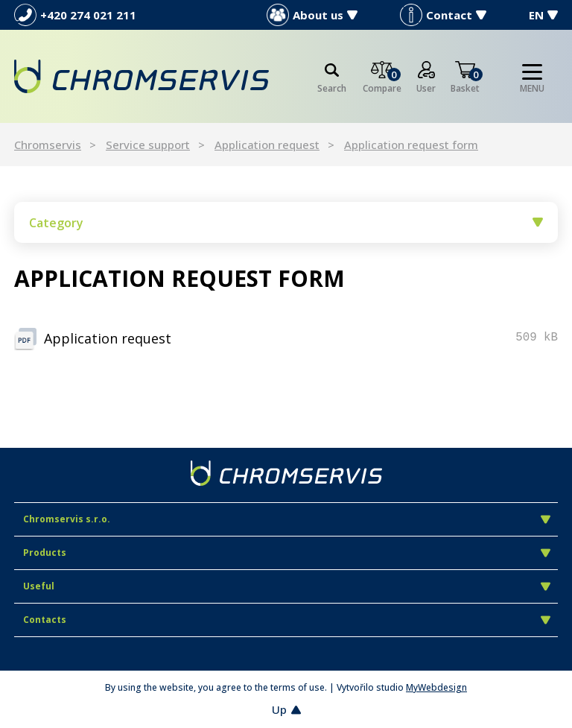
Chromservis (48, 145)
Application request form (411, 145)
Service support (148, 145)
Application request (267, 145)
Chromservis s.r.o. (287, 519)
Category (286, 223)
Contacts (287, 620)
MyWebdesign (436, 687)
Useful (287, 586)
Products (287, 553)
